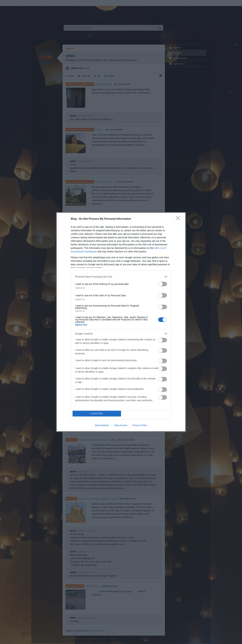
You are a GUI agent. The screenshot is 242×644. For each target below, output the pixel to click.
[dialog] (121, 322)
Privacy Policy (140, 425)
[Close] (179, 219)
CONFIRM (97, 414)
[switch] (163, 284)
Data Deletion (102, 425)
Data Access (121, 425)
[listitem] (121, 277)
